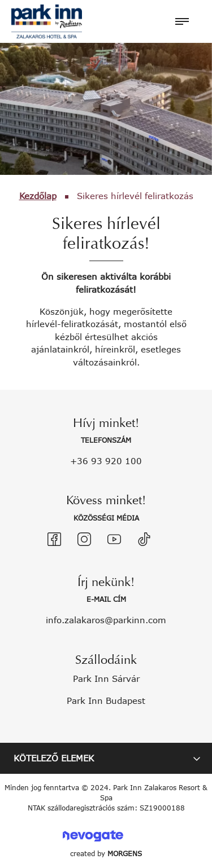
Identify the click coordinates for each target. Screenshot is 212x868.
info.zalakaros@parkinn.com (106, 620)
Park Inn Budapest (106, 700)
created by (106, 854)
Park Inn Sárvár (106, 678)
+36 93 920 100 (106, 461)
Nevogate (93, 836)
